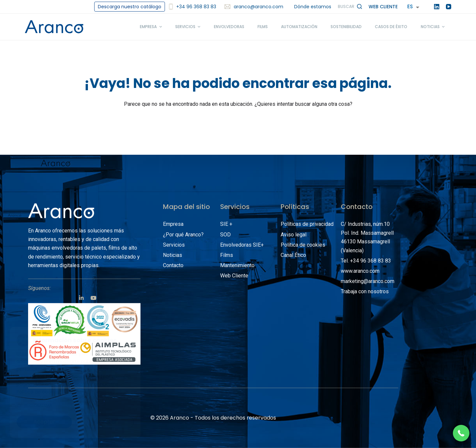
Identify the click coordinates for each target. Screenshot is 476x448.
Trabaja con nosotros (365, 291)
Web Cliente (383, 7)
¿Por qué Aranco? (183, 234)
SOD (225, 234)
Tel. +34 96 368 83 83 (366, 261)
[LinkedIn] (437, 7)
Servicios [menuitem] (189, 27)
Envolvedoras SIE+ (242, 245)
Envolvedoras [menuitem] (229, 27)
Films (227, 255)
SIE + (226, 224)
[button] (461, 433)
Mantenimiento (237, 265)
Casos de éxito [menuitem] (391, 27)
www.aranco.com (360, 271)
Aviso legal (294, 234)
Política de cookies (303, 245)
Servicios (174, 245)
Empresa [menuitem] (152, 27)
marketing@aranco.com (368, 281)
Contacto (173, 265)
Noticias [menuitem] (434, 27)
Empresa (173, 224)
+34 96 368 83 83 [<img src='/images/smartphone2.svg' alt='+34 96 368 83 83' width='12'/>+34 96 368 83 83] (193, 7)
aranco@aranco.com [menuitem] (254, 7)
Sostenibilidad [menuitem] (346, 27)
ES (410, 6)
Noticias (173, 255)
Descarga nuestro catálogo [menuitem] (130, 7)
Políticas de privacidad (307, 224)
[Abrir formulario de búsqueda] (350, 7)
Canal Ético (293, 255)
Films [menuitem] (263, 27)
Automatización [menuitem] (299, 27)
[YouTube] (449, 7)
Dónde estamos (313, 7)
